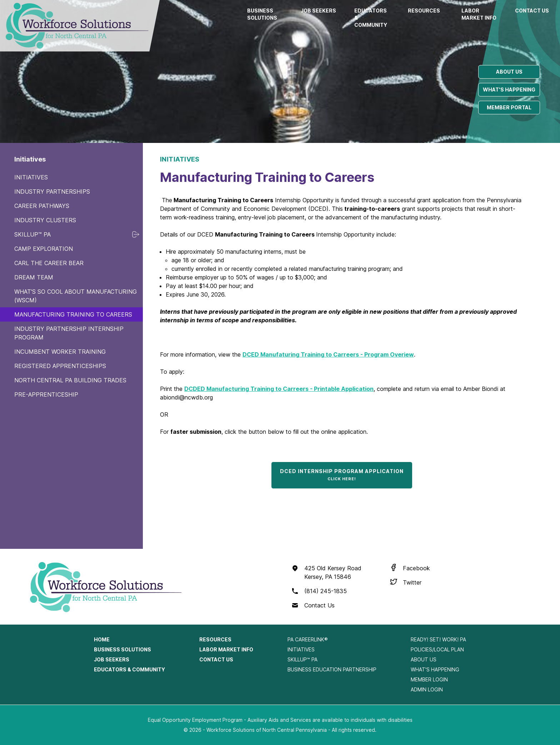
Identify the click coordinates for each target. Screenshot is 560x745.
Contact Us (532, 11)
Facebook (416, 568)
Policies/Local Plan (437, 649)
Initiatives (31, 177)
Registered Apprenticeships (60, 366)
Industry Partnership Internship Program (69, 333)
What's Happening (435, 669)
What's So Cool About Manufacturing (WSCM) (76, 296)
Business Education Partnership (332, 669)
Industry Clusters (45, 220)
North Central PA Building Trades (70, 380)
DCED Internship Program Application (342, 475)
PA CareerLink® (308, 639)
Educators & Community (371, 18)
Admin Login (427, 689)
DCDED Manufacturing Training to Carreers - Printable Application (279, 389)
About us (509, 72)
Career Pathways (42, 206)
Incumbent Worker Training (60, 352)
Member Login (429, 679)
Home (102, 639)
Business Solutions (262, 14)
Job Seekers (318, 11)
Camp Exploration (44, 249)
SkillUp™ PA (32, 234)
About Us (424, 659)
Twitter (412, 582)
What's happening (509, 90)
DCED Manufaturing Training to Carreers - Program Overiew (328, 354)
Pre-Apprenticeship (46, 394)
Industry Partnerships (52, 192)
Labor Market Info (479, 14)
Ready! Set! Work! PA (438, 639)
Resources (424, 11)
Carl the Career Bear (49, 263)
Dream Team (34, 277)
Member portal (509, 107)
